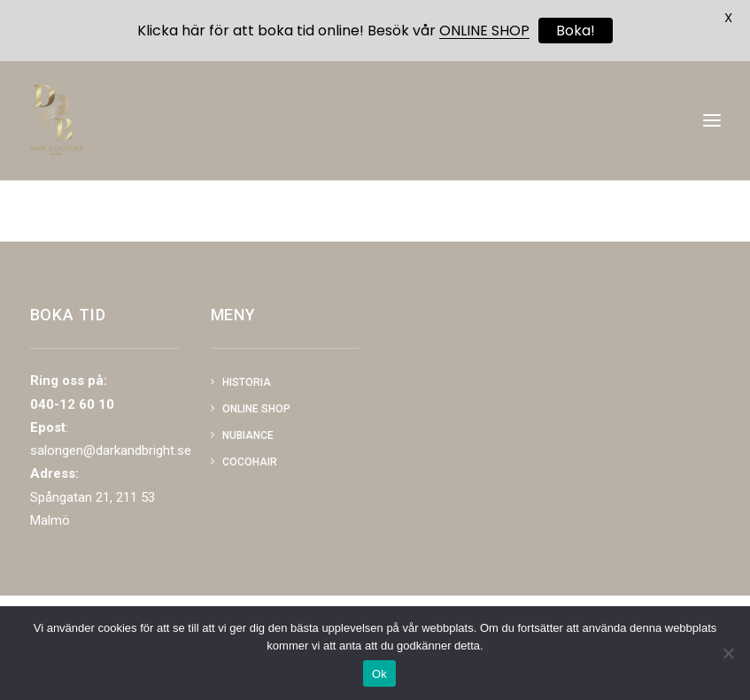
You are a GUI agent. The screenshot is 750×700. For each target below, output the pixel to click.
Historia (247, 382)
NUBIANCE (248, 435)
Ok (379, 674)
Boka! (576, 31)
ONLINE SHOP (484, 31)
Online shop (256, 409)
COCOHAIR (250, 462)
